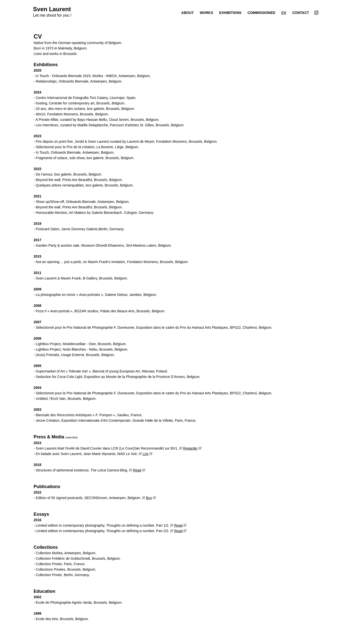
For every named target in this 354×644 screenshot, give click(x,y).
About (187, 13)
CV (284, 13)
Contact (301, 13)
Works (206, 13)
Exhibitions (230, 13)
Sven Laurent (52, 9)
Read (137, 470)
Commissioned (261, 13)
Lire (146, 454)
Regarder (190, 448)
